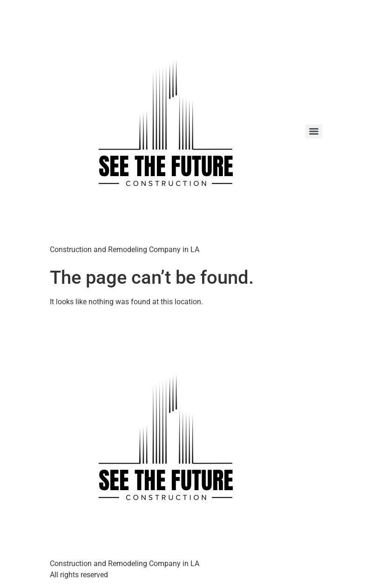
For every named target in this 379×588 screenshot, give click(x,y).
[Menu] (314, 131)
